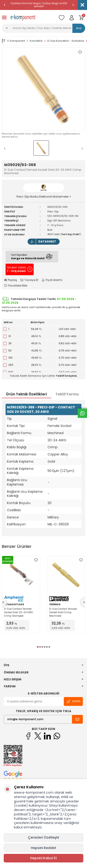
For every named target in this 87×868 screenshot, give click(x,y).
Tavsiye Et (29, 280)
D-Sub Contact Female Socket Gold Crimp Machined (63, 612)
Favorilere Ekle (16, 286)
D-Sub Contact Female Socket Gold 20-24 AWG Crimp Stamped (18, 612)
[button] (5, 5)
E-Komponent (13, 41)
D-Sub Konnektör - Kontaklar (66, 41)
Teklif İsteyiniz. (67, 376)
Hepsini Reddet (43, 848)
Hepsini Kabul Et (43, 858)
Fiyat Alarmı (52, 280)
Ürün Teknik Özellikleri (26, 394)
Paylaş (11, 280)
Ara (79, 28)
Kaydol (73, 702)
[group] (43, 89)
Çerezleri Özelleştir (44, 837)
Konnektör (36, 41)
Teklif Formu (67, 394)
